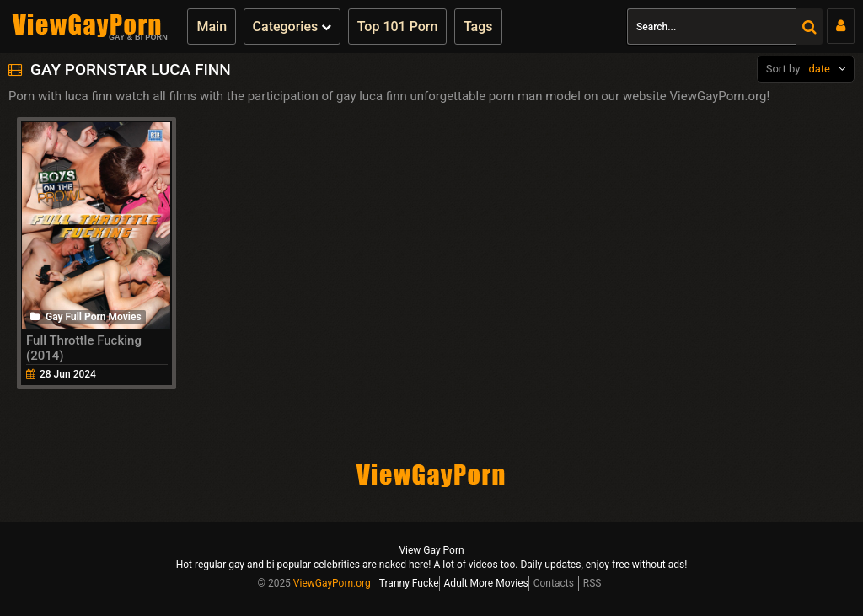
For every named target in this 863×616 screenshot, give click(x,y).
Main (212, 27)
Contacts (554, 583)
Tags (478, 27)
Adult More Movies (486, 583)
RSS (592, 583)
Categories (292, 27)
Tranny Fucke (409, 583)
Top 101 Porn (398, 27)
